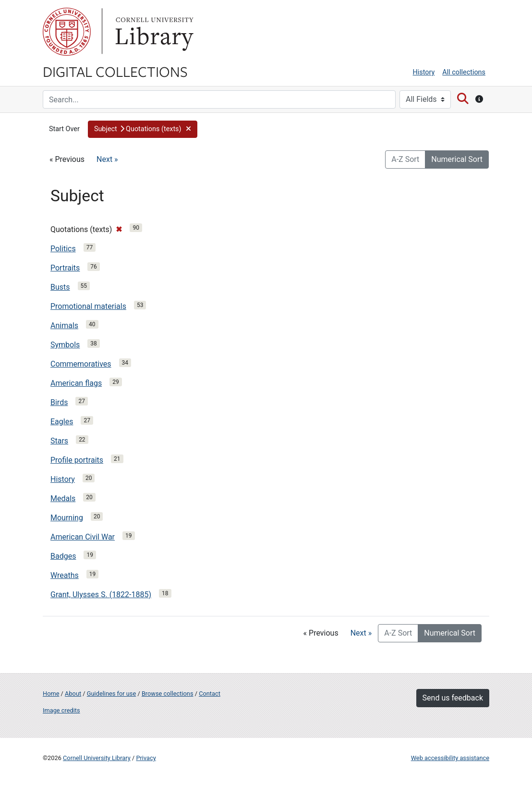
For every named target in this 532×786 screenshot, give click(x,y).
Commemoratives (81, 364)
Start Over (64, 129)
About (73, 694)
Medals (63, 498)
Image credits (61, 710)
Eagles (62, 422)
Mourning (67, 518)
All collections (464, 72)
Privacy (146, 758)
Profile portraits (77, 460)
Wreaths (65, 575)
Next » (107, 159)
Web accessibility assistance (450, 758)
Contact (210, 694)
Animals (64, 325)
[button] (143, 129)
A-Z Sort (405, 159)
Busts (60, 287)
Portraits (65, 268)
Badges (63, 556)
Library (153, 32)
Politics (63, 249)
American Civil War (83, 537)
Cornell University (67, 32)
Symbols (65, 345)
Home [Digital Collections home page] (51, 694)
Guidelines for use (111, 694)
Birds (59, 402)
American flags (76, 383)
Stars (59, 441)
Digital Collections (115, 71)
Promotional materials (88, 306)
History (424, 72)
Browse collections (168, 694)
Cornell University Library (97, 758)
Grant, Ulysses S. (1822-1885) (101, 595)
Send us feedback (453, 698)
